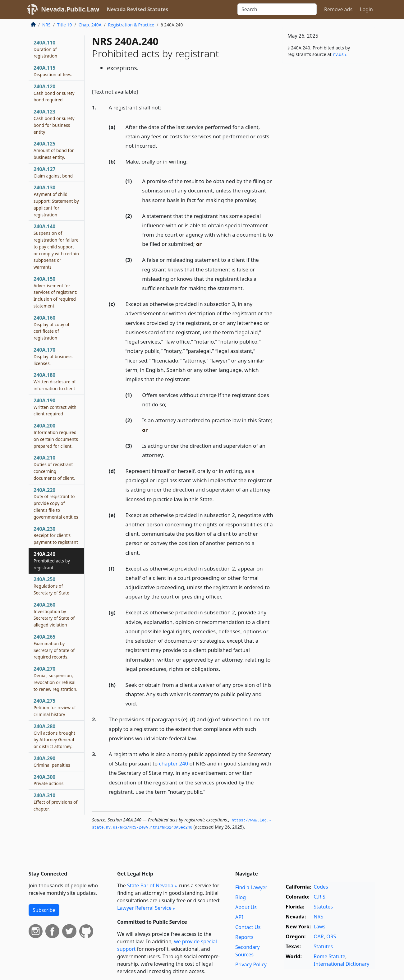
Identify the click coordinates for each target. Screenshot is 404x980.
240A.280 (54, 736)
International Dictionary (341, 964)
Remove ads (338, 9)
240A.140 (56, 246)
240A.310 (55, 802)
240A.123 (54, 121)
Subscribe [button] (44, 910)
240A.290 (52, 761)
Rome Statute (329, 956)
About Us (246, 907)
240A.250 (51, 586)
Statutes (323, 907)
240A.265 (54, 647)
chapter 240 (173, 763)
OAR (319, 936)
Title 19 (65, 25)
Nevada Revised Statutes (138, 9)
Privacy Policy (251, 964)
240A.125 (54, 150)
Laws (319, 927)
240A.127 (53, 172)
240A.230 (56, 535)
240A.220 (56, 503)
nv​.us (338, 54)
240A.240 (52, 561)
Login (366, 9)
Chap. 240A (90, 25)
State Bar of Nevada (150, 885)
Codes (321, 887)
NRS (46, 25)
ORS (331, 936)
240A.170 (53, 356)
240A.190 (55, 407)
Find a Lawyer (251, 887)
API (239, 917)
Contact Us (248, 927)
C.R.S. (320, 897)
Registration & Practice (131, 25)
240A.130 (56, 201)
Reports (244, 937)
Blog (241, 897)
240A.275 (55, 707)
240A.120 (54, 93)
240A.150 (55, 292)
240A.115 (53, 71)
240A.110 (45, 49)
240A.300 (48, 780)
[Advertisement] (329, 165)
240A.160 (51, 328)
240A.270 (55, 679)
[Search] (277, 9)
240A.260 (54, 615)
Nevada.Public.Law (70, 9)
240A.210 (54, 467)
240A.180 (55, 381)
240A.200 (56, 435)
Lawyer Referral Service (144, 908)
